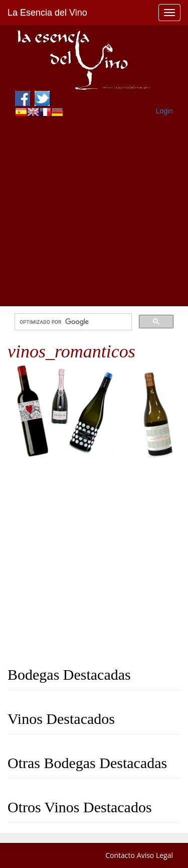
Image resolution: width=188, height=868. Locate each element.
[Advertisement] (94, 212)
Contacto (120, 855)
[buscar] (72, 322)
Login (164, 111)
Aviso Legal (155, 855)
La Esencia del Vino (47, 13)
